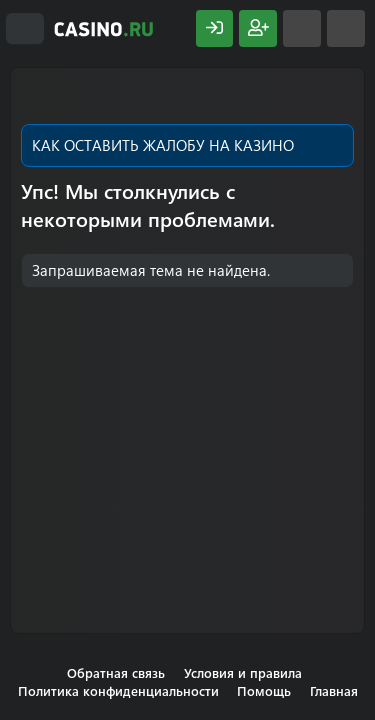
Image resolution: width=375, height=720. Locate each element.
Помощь (264, 690)
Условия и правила (243, 672)
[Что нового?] (302, 28)
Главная (334, 690)
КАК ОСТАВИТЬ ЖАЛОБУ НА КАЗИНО (163, 145)
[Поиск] (346, 28)
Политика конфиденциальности (118, 690)
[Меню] (25, 29)
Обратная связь (116, 672)
